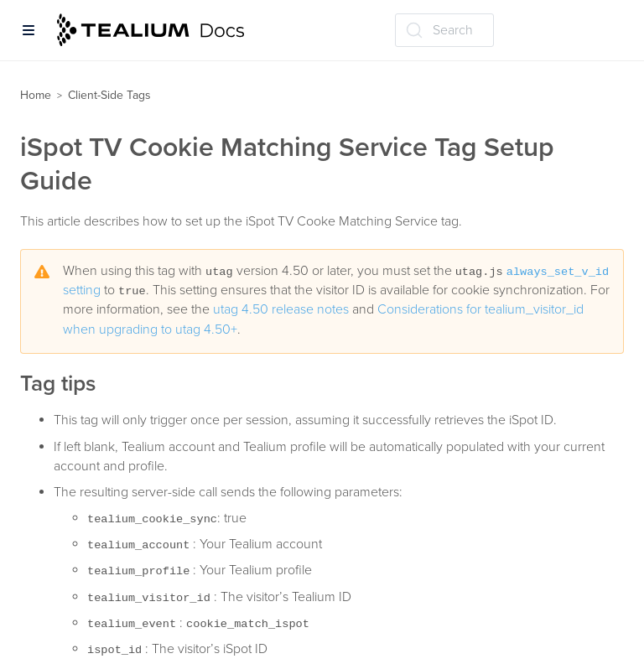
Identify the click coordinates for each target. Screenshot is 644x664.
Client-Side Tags (109, 95)
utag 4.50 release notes (281, 309)
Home (36, 95)
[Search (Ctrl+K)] (444, 30)
